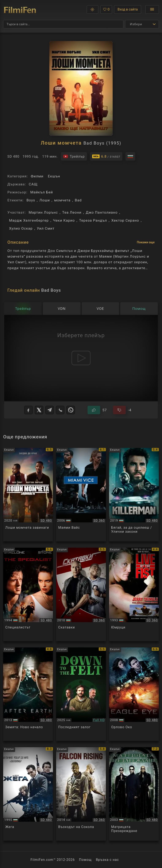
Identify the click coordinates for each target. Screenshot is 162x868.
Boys (31, 200)
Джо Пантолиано (102, 212)
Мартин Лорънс (43, 212)
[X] (39, 410)
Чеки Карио (64, 220)
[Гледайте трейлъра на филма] (74, 156)
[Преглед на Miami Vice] (81, 495)
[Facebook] (28, 410)
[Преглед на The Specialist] (28, 594)
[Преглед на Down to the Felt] (81, 694)
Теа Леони (72, 212)
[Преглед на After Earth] (28, 694)
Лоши (45, 200)
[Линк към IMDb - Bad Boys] (106, 156)
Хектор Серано (125, 220)
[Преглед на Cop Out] (81, 594)
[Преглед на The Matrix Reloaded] (134, 794)
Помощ (85, 860)
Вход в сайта (128, 9)
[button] (92, 9)
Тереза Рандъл (93, 220)
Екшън (54, 176)
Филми (37, 176)
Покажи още (146, 242)
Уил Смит (46, 228)
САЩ (33, 184)
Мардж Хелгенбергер (29, 220)
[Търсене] (63, 24)
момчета (62, 200)
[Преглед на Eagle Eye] (134, 694)
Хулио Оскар (21, 228)
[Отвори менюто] (152, 9)
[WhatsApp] (71, 410)
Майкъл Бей (41, 192)
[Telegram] (50, 410)
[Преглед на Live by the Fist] (134, 594)
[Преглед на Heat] (28, 794)
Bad (78, 200)
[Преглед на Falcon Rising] (81, 794)
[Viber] (60, 410)
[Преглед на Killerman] (134, 495)
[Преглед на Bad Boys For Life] (28, 495)
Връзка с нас (107, 860)
